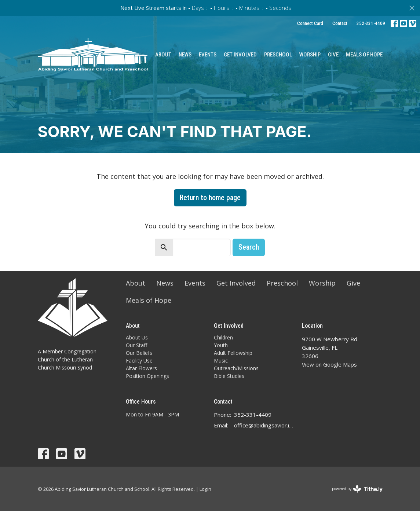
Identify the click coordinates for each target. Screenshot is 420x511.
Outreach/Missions (236, 368)
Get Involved (240, 55)
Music (221, 361)
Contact (340, 23)
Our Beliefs (139, 353)
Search (249, 247)
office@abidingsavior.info (264, 425)
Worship (310, 55)
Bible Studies (229, 376)
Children (223, 337)
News (185, 55)
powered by (357, 489)
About (163, 55)
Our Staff (136, 345)
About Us (137, 337)
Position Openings (147, 376)
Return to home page (210, 198)
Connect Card (310, 23)
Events (208, 55)
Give (333, 55)
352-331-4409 (371, 23)
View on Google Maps (329, 364)
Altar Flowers (141, 368)
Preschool (278, 55)
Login (205, 489)
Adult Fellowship (233, 353)
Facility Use (139, 361)
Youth (221, 345)
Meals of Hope (364, 55)
